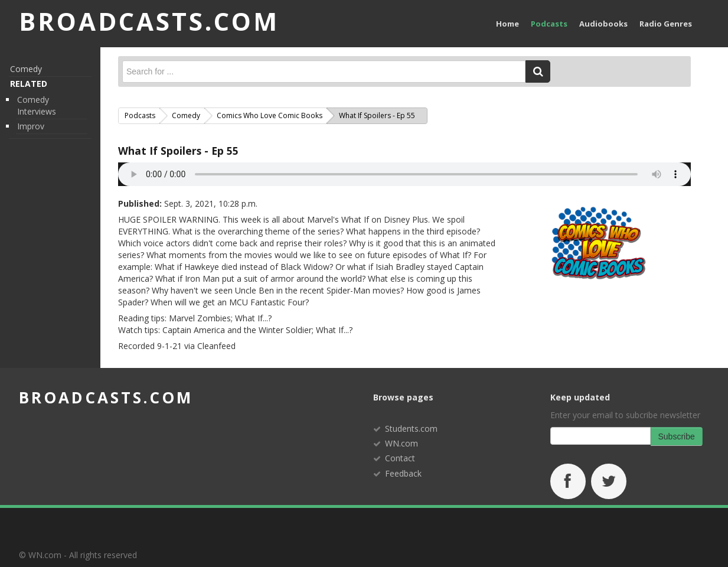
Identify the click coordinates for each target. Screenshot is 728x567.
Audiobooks (603, 24)
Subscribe (677, 436)
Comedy (26, 69)
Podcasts (549, 24)
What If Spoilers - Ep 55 (178, 151)
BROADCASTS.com (149, 21)
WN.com (401, 443)
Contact (400, 458)
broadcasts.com (106, 397)
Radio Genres (666, 24)
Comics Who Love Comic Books (270, 115)
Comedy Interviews (37, 105)
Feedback (403, 473)
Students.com (411, 428)
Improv (31, 126)
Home (507, 24)
